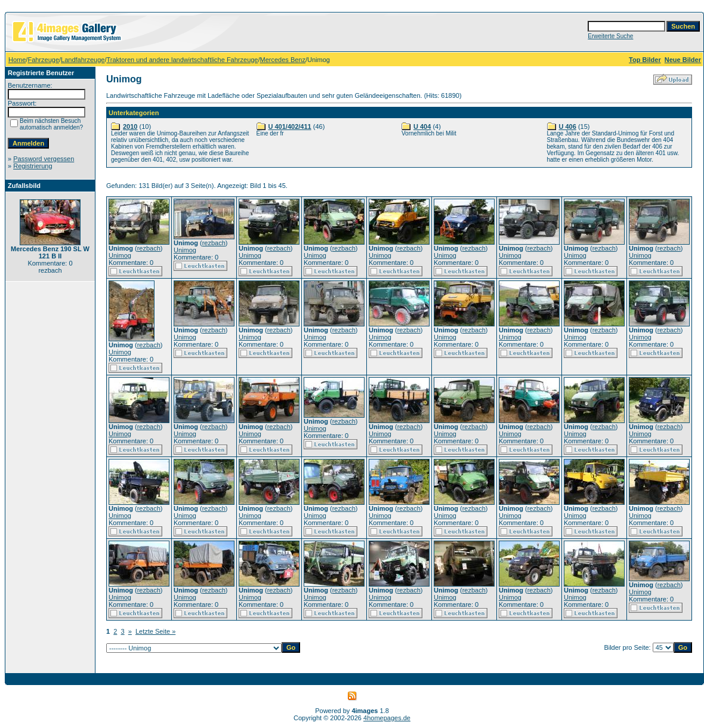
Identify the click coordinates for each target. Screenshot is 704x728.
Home (17, 60)
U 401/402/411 (290, 127)
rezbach (149, 248)
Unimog (120, 255)
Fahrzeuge (43, 60)
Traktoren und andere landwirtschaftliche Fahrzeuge (183, 60)
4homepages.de (387, 718)
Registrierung (33, 166)
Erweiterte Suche (610, 36)
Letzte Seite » (155, 631)
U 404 (422, 127)
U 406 (568, 127)
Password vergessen (44, 159)
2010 (130, 127)
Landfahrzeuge (83, 60)
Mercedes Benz (283, 60)
